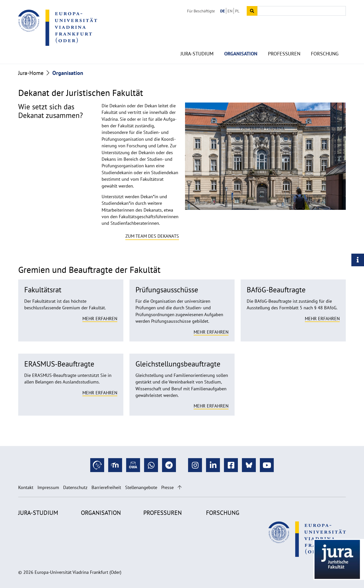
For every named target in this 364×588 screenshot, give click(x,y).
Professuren (284, 46)
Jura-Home (31, 73)
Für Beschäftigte (201, 11)
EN (230, 11)
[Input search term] (302, 11)
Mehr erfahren (100, 319)
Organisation (241, 46)
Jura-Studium (197, 46)
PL (237, 11)
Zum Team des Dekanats (152, 236)
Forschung (325, 46)
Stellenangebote (141, 487)
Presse (167, 487)
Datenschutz (75, 487)
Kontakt (26, 487)
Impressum (48, 487)
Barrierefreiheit (106, 487)
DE (222, 11)
